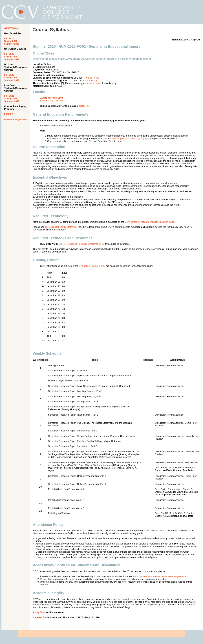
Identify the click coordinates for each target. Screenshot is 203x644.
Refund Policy (92, 78)
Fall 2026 (9, 38)
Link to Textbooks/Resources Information (80, 244)
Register (37, 617)
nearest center (94, 83)
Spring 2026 (11, 41)
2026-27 (8, 114)
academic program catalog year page (129, 138)
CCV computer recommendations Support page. (150, 222)
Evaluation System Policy (92, 266)
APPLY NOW (11, 28)
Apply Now (39, 612)
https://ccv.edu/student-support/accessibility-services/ (161, 576)
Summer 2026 (12, 44)
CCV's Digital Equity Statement (61, 227)
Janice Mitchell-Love (51, 98)
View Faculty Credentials (53, 101)
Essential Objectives (16, 119)
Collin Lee (84, 106)
